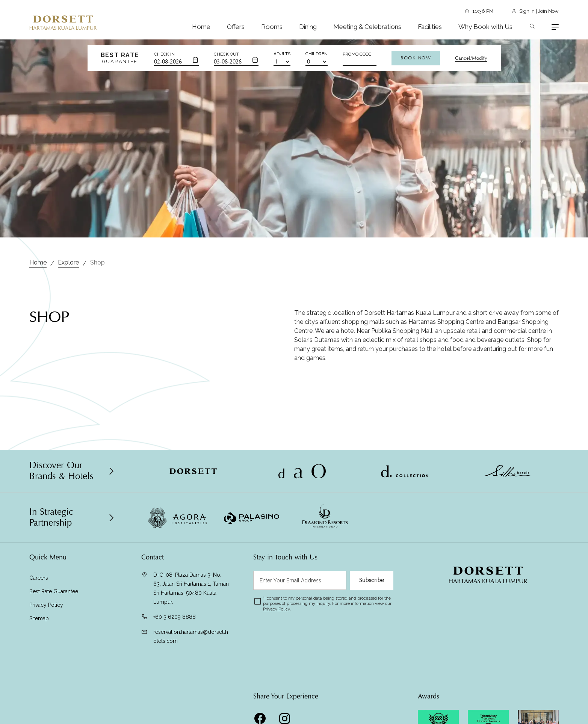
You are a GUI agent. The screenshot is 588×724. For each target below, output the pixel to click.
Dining (308, 27)
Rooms (272, 27)
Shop (97, 262)
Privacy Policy (46, 605)
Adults (282, 54)
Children (317, 54)
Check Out (226, 54)
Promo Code (357, 54)
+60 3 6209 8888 (175, 617)
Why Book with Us (485, 27)
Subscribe (372, 580)
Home (201, 27)
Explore (68, 262)
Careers (39, 578)
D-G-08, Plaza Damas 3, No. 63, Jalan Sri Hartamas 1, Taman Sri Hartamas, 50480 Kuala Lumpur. (191, 588)
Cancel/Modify (471, 58)
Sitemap (39, 618)
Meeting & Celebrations (367, 27)
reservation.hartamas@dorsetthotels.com (191, 636)
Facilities (430, 27)
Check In (164, 54)
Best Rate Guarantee (54, 591)
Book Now (416, 58)
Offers (236, 27)
